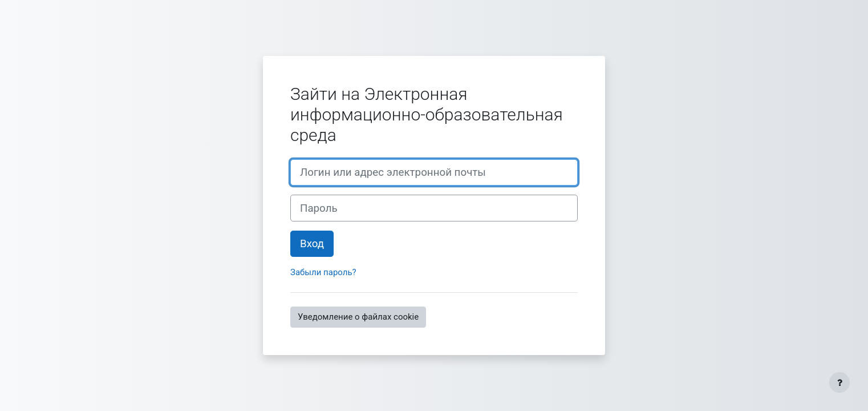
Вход (312, 244)
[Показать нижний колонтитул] (839, 382)
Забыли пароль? (323, 272)
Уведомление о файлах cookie (358, 317)
